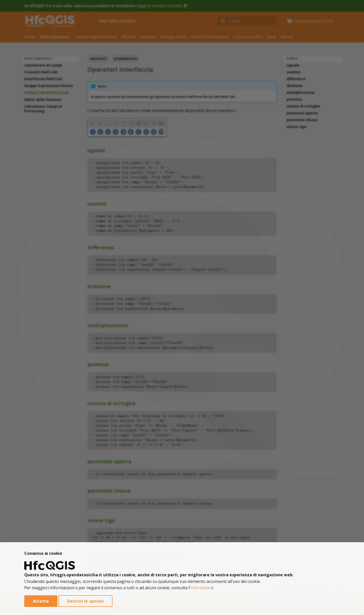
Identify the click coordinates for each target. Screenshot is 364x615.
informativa (201, 588)
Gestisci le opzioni (85, 601)
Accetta (41, 601)
